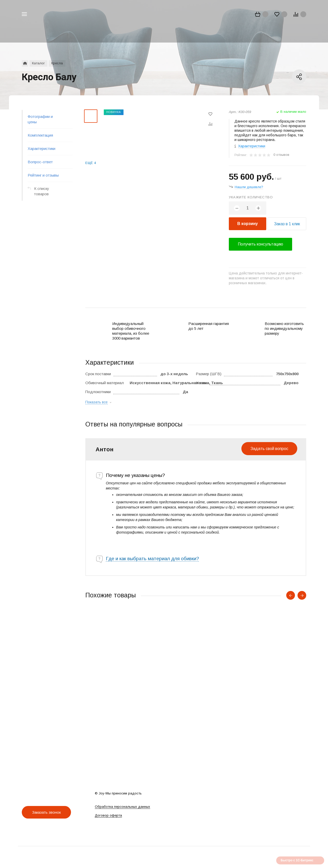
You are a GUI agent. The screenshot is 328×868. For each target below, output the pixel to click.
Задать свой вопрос (269, 449)
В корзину (248, 224)
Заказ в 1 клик (287, 224)
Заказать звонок (46, 812)
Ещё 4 (91, 163)
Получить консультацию (260, 244)
